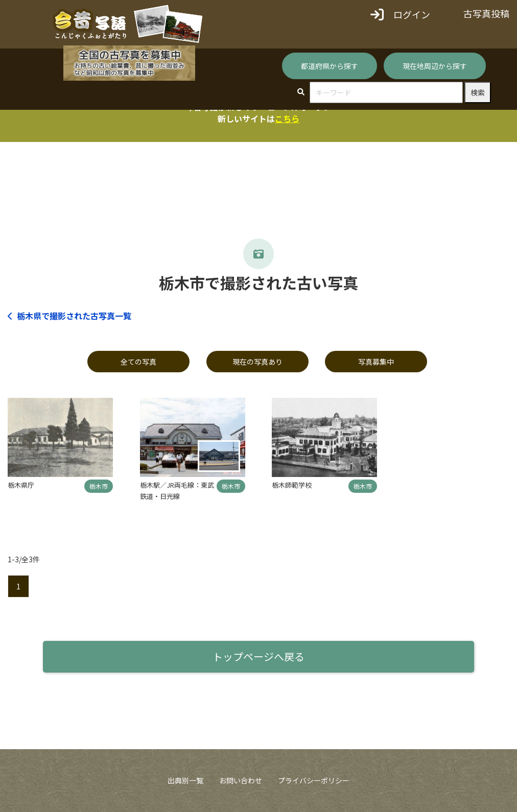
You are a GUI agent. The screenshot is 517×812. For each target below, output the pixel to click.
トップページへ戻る (258, 656)
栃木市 (99, 486)
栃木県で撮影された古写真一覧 (69, 316)
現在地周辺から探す (435, 66)
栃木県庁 (21, 485)
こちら (287, 118)
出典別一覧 (185, 780)
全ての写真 (138, 362)
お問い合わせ (241, 780)
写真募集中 (376, 362)
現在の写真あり (257, 362)
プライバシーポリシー (314, 780)
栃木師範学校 (292, 485)
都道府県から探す (330, 66)
